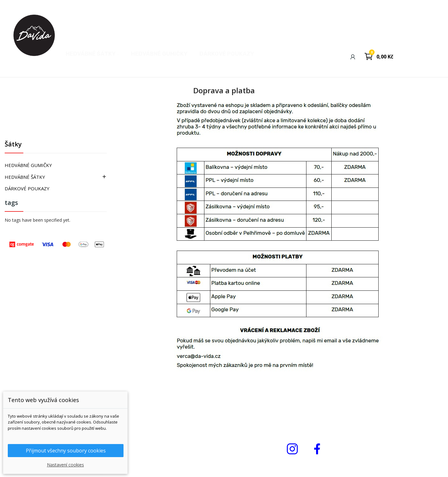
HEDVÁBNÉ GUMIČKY (28, 165)
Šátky (13, 145)
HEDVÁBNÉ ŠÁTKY (25, 177)
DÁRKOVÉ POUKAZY (27, 188)
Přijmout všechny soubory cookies (66, 451)
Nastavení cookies (65, 465)
